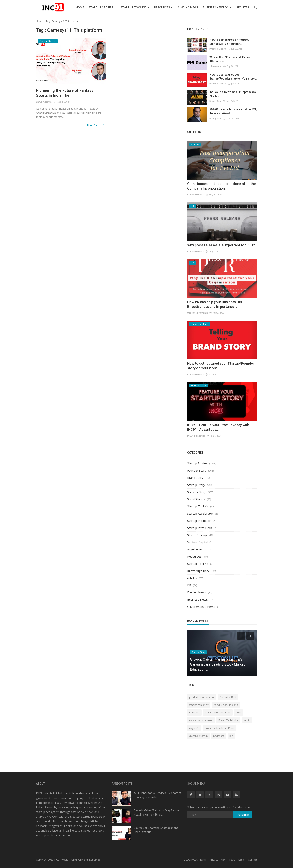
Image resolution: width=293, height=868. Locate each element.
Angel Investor (197, 549)
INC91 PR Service (196, 436)
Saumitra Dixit (228, 697)
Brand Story (196, 478)
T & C (232, 860)
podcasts (219, 736)
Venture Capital (197, 542)
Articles (192, 578)
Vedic (247, 720)
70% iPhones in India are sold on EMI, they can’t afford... (233, 111)
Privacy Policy (218, 860)
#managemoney (199, 705)
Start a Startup (197, 535)
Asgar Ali (194, 728)
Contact (252, 860)
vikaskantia (215, 66)
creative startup (198, 736)
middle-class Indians (226, 705)
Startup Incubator (199, 521)
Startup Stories (102, 7)
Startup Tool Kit (135, 7)
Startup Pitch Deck (199, 528)
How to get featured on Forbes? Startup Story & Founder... (229, 42)
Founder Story (197, 470)
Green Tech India (228, 720)
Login (227, 7)
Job (231, 736)
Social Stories (196, 499)
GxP (238, 712)
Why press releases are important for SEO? (221, 245)
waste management (201, 720)
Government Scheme (201, 607)
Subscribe (243, 815)
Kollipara (194, 712)
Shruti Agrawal (44, 103)
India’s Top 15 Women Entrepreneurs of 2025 (233, 94)
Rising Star (215, 101)
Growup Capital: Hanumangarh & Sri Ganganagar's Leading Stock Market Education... (217, 664)
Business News (214, 7)
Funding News (188, 7)
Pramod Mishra (218, 49)
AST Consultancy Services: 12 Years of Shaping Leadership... (158, 795)
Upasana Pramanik (197, 313)
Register (243, 7)
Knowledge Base (199, 571)
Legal (241, 860)
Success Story (196, 492)
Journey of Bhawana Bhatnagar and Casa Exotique (156, 830)
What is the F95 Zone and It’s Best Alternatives (230, 59)
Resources (163, 7)
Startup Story (196, 485)
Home (80, 7)
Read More (97, 125)
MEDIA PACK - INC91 (195, 860)
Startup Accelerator (200, 513)
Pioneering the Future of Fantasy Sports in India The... (67, 93)
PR (189, 585)
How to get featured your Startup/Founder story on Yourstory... (233, 77)
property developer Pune (220, 728)
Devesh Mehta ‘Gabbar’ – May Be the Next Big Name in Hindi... (156, 813)
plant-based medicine (218, 712)
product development (202, 697)
